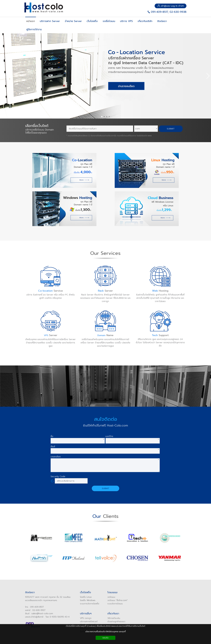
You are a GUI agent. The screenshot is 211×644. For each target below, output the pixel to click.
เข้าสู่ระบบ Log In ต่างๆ (171, 6)
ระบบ (108, 604)
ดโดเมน (110, 597)
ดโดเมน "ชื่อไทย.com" (116, 600)
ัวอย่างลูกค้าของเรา (115, 621)
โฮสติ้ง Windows (86, 600)
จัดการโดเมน (115, 604)
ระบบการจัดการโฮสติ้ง (88, 604)
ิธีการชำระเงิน (112, 618)
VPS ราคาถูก (84, 618)
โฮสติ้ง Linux (84, 597)
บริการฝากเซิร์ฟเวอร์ (87, 621)
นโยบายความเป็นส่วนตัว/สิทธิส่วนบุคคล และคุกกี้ (105, 632)
